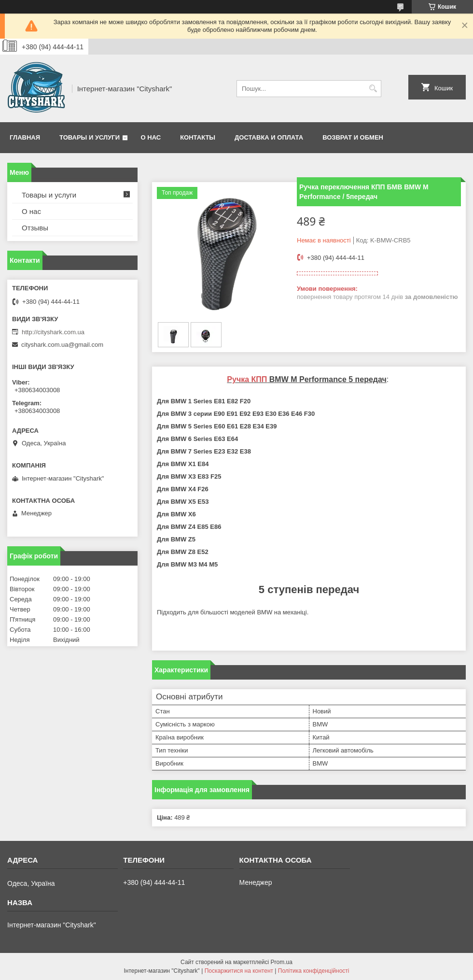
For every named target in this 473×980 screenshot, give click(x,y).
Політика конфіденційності (314, 971)
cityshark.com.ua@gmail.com (62, 345)
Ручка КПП (247, 379)
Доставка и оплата (269, 137)
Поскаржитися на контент (239, 971)
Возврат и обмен (353, 137)
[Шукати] (373, 89)
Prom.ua (282, 962)
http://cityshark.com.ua (53, 332)
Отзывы (35, 228)
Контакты (198, 137)
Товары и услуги (90, 137)
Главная (25, 137)
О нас (151, 137)
